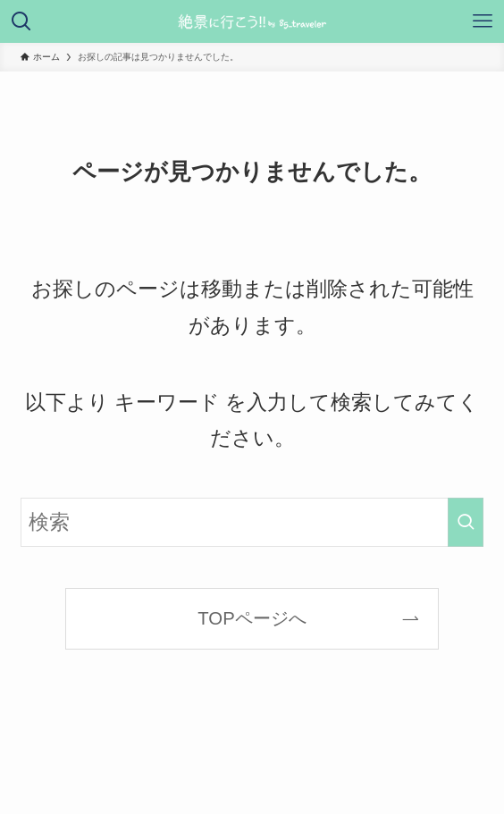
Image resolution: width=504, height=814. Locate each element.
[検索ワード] (252, 522)
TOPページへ (252, 618)
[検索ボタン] (21, 21)
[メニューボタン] (483, 21)
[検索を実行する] (466, 522)
